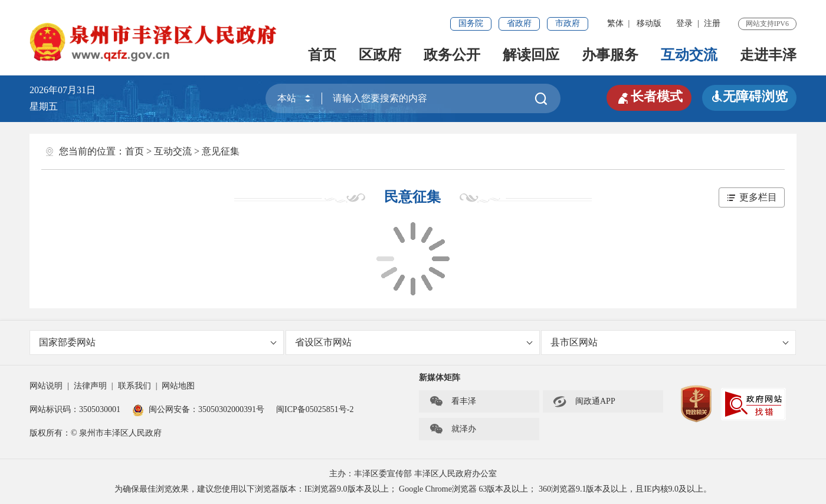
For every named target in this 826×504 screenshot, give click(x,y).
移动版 (649, 23)
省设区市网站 (414, 342)
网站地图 (178, 386)
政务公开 (452, 55)
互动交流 (689, 55)
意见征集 (221, 151)
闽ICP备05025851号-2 (315, 409)
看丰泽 (453, 401)
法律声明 (90, 386)
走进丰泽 (768, 55)
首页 (322, 55)
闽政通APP (584, 401)
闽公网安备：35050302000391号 (198, 409)
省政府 (519, 23)
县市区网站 (669, 342)
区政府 (380, 55)
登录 (684, 23)
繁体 (615, 23)
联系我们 (135, 386)
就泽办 (453, 429)
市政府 (568, 23)
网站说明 (46, 386)
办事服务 (610, 55)
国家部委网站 (158, 342)
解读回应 (531, 55)
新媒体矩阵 (440, 378)
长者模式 (649, 97)
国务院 (471, 23)
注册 (712, 23)
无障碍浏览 (749, 96)
